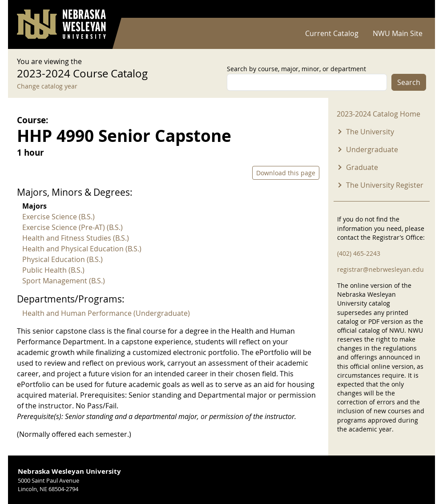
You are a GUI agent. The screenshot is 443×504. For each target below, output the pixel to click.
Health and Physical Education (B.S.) (82, 249)
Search (409, 82)
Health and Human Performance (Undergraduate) (106, 313)
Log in (415, 9)
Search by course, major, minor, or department (296, 69)
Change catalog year (47, 86)
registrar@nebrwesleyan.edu (381, 269)
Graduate (362, 167)
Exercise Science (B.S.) (58, 217)
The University (370, 132)
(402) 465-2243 (359, 253)
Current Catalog (332, 33)
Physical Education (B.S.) (62, 259)
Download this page (286, 173)
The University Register (385, 185)
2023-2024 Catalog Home (379, 114)
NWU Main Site (398, 33)
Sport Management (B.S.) (64, 281)
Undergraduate (372, 149)
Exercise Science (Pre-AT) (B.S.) (72, 227)
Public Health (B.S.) (53, 270)
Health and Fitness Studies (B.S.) (76, 238)
